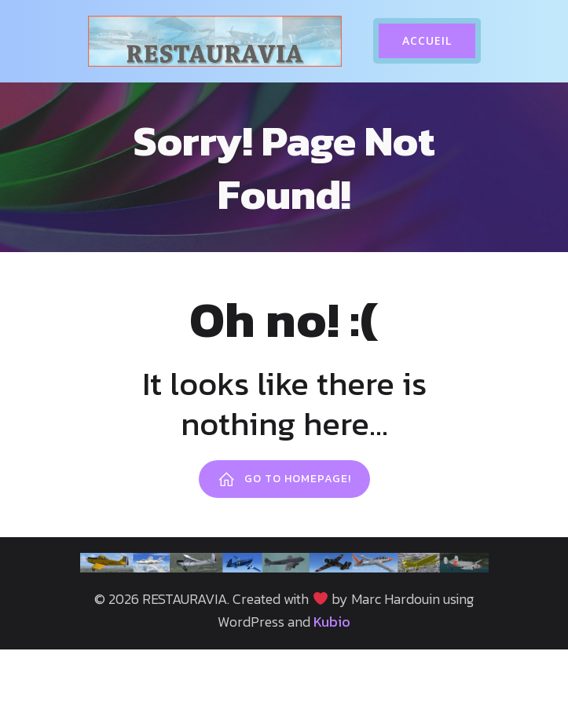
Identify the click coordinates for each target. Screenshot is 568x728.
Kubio (332, 622)
